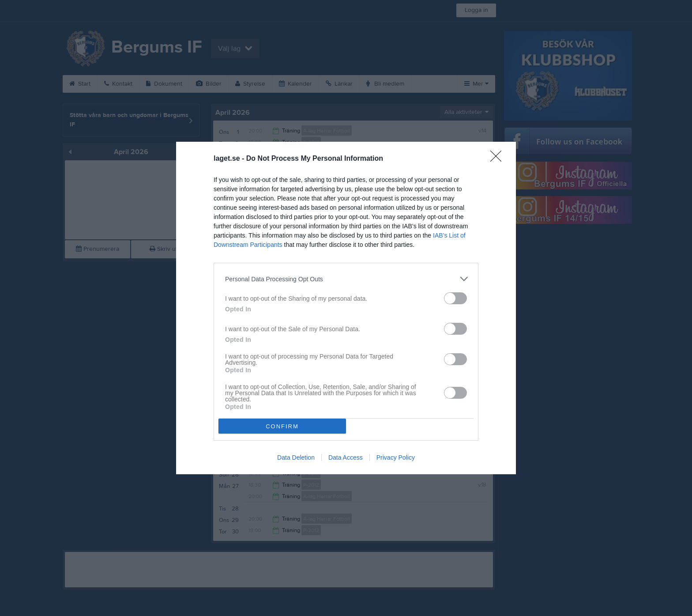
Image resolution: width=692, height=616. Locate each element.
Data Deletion (296, 457)
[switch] (455, 298)
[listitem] (346, 279)
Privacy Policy (396, 457)
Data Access (346, 457)
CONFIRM (282, 426)
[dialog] (346, 308)
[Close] (499, 159)
